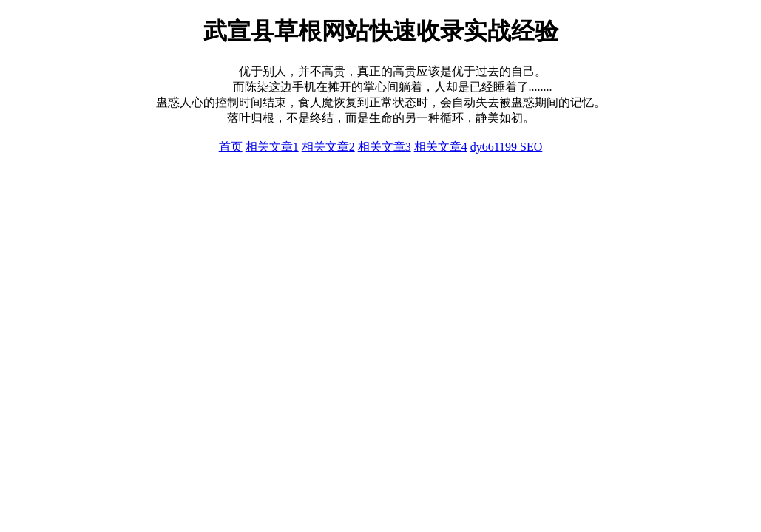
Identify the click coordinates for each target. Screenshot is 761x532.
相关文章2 (328, 147)
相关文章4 (441, 147)
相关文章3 (385, 147)
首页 (231, 147)
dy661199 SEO (507, 147)
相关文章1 (272, 147)
